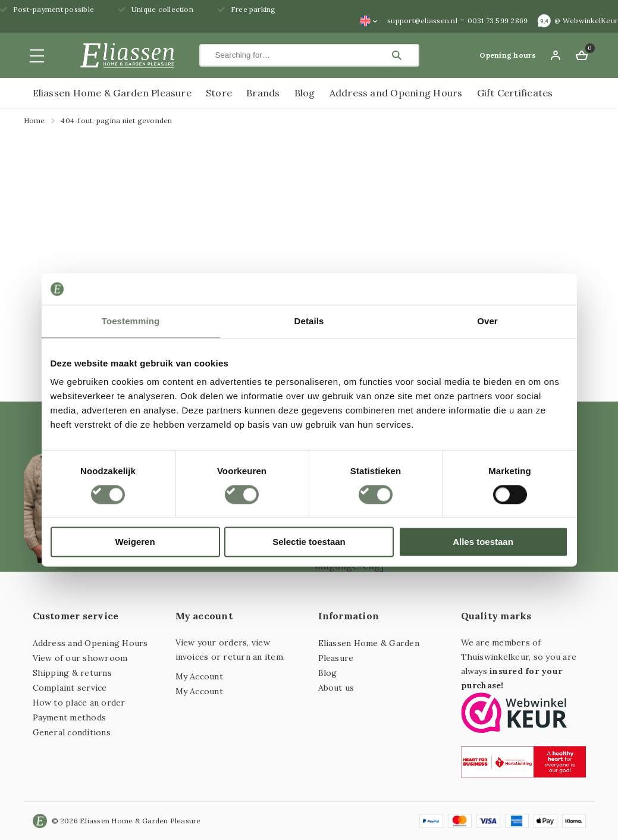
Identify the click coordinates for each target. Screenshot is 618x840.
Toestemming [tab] (131, 321)
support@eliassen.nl (422, 21)
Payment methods (70, 717)
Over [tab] (487, 321)
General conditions (72, 732)
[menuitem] (369, 21)
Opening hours (508, 55)
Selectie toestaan (309, 542)
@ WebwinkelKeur (586, 21)
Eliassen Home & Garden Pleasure (112, 93)
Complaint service (70, 688)
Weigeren (135, 542)
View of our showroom (80, 658)
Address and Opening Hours (396, 93)
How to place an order (79, 703)
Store (219, 93)
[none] (369, 21)
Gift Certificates (515, 93)
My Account (199, 676)
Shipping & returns (72, 673)
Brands (263, 93)
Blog (305, 93)
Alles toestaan (483, 542)
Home (34, 120)
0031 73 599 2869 (498, 21)
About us (336, 688)
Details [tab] (309, 321)
